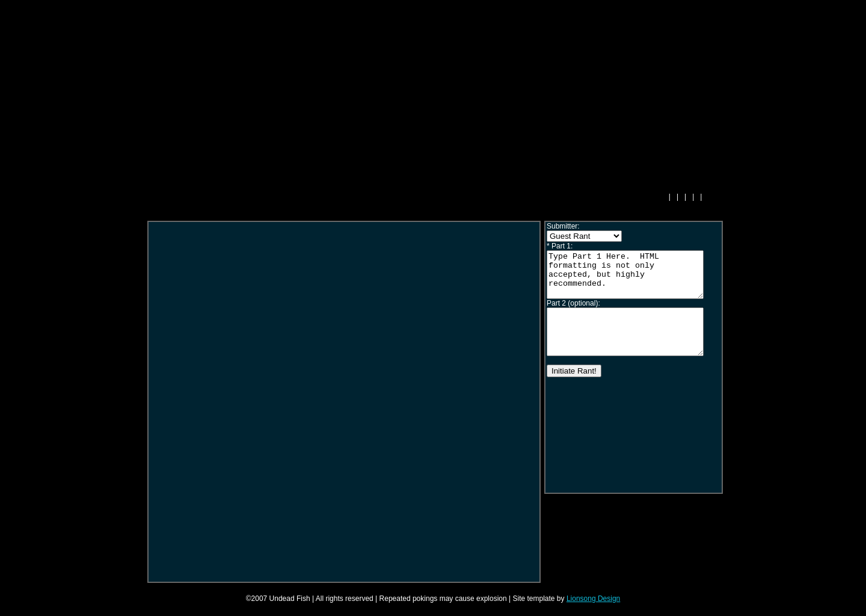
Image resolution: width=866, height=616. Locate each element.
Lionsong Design (593, 599)
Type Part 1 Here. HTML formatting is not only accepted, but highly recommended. (634, 279)
